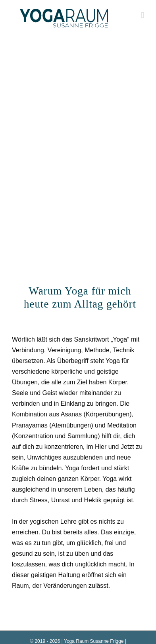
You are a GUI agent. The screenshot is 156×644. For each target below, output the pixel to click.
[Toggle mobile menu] (143, 15)
